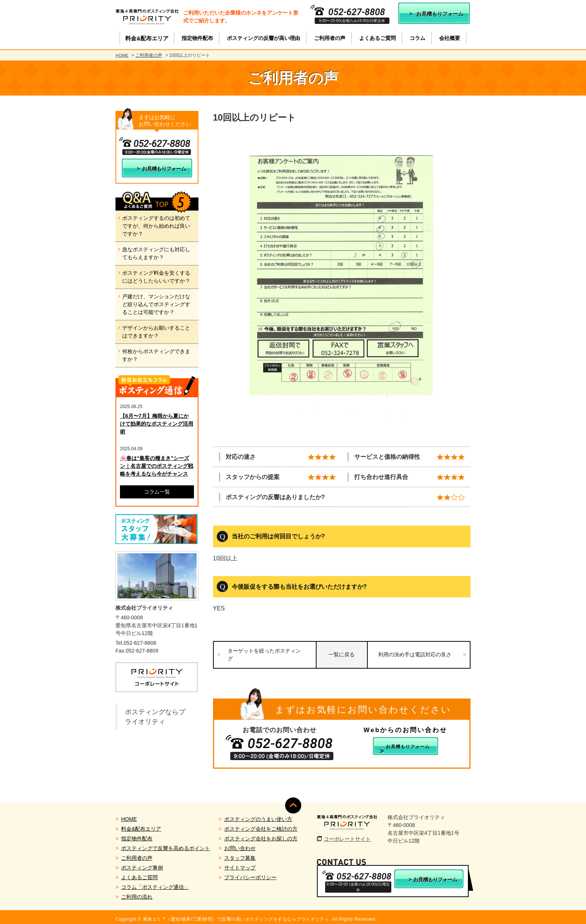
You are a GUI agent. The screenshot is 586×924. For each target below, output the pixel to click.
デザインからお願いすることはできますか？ (156, 332)
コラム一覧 (157, 492)
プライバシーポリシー (250, 873)
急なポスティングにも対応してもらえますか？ (156, 253)
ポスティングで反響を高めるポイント (166, 844)
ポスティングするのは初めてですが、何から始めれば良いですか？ (156, 226)
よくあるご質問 (139, 873)
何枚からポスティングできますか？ (156, 355)
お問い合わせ (240, 844)
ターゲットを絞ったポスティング (267, 653)
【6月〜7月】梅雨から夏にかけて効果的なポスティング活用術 (157, 424)
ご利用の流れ (137, 893)
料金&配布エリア (141, 825)
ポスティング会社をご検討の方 (261, 825)
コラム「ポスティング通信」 (155, 883)
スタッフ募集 (240, 854)
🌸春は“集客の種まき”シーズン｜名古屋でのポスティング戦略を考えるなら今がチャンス (157, 466)
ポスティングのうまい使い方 (258, 815)
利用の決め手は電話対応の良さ (416, 653)
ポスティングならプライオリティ (155, 717)
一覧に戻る (342, 653)
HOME (122, 55)
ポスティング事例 (142, 864)
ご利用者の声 (149, 55)
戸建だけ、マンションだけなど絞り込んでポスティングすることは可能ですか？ (156, 304)
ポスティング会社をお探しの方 (261, 834)
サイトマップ (240, 864)
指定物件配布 (137, 834)
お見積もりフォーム (440, 14)
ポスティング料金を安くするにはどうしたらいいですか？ (156, 277)
